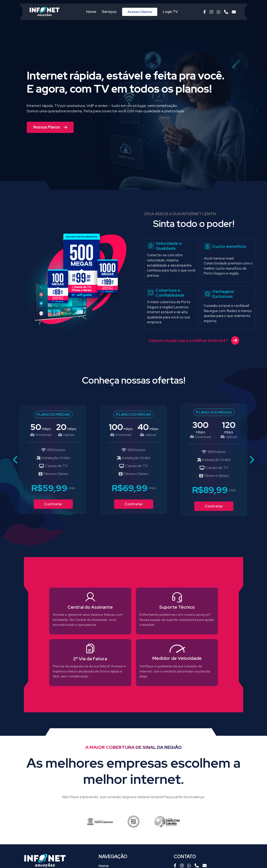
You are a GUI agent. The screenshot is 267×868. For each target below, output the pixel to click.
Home (91, 12)
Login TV (170, 12)
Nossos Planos (50, 127)
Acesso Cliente (140, 12)
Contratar (53, 504)
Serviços (109, 12)
